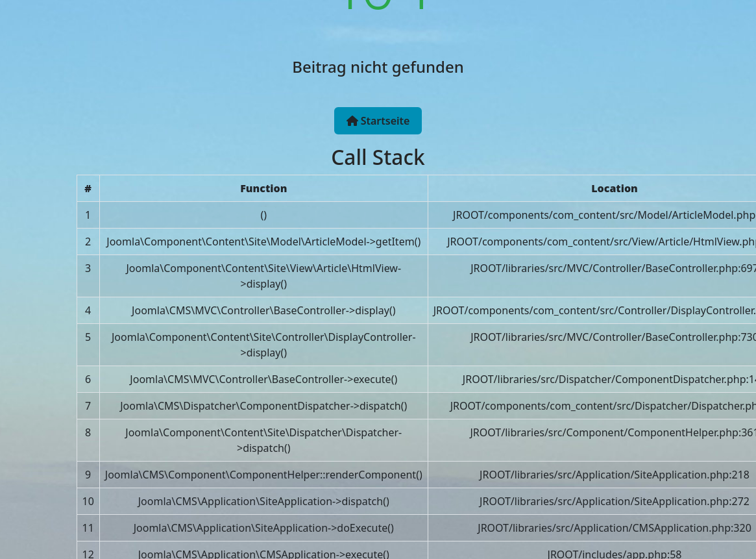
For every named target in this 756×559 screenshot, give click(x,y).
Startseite (378, 121)
